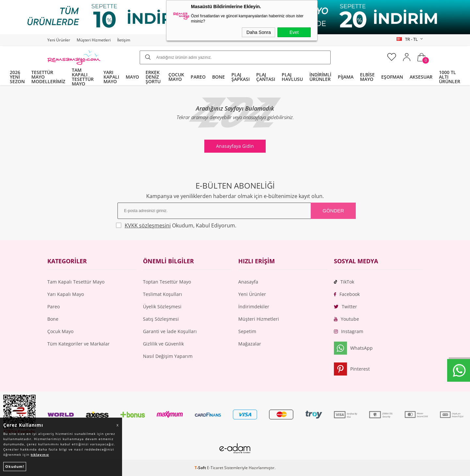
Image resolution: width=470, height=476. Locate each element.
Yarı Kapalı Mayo (66, 294)
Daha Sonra (259, 32)
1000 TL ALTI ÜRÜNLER (450, 77)
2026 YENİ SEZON (17, 77)
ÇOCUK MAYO (176, 77)
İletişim (124, 40)
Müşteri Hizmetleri (94, 40)
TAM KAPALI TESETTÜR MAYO (83, 77)
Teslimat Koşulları (163, 294)
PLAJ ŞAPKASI (241, 77)
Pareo (54, 307)
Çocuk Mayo (60, 331)
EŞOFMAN (392, 77)
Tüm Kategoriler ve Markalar (78, 344)
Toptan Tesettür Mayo (167, 282)
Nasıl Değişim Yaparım (168, 356)
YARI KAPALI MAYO (111, 77)
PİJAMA (346, 77)
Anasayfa (248, 282)
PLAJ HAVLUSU (292, 77)
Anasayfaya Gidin (235, 146)
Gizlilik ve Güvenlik (163, 344)
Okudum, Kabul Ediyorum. (177, 225)
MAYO (132, 77)
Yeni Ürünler (59, 40)
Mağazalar (250, 344)
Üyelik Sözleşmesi (162, 307)
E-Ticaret (215, 468)
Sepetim (247, 331)
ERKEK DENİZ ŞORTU (153, 77)
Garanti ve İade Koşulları (170, 331)
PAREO (198, 77)
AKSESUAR (421, 77)
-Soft (201, 468)
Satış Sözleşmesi (161, 319)
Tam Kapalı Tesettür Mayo (76, 282)
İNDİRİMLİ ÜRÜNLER (320, 77)
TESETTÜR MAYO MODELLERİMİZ (48, 77)
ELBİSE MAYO (367, 77)
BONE (219, 77)
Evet (294, 32)
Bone (53, 319)
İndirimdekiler (254, 307)
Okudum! (15, 466)
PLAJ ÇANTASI (266, 77)
